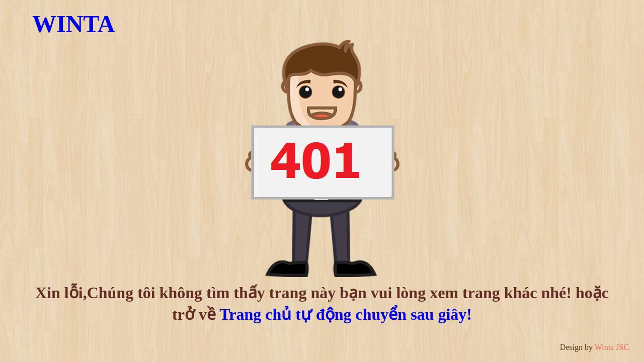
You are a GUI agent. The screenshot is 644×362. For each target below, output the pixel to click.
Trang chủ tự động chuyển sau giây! (346, 314)
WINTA (73, 24)
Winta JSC (612, 347)
